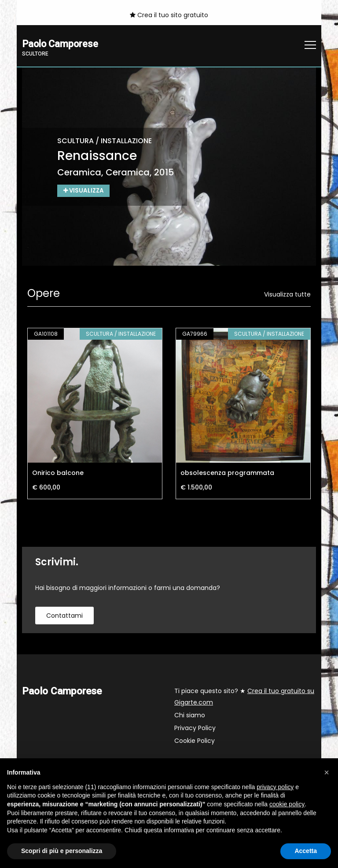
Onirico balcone (58, 473)
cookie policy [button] (287, 804)
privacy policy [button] (275, 787)
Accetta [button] (306, 851)
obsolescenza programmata (227, 473)
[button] (327, 772)
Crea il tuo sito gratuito (169, 15)
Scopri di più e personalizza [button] (62, 851)
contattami (64, 616)
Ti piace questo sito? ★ (244, 697)
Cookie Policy (195, 741)
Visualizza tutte (287, 295)
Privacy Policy (195, 728)
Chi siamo (190, 716)
